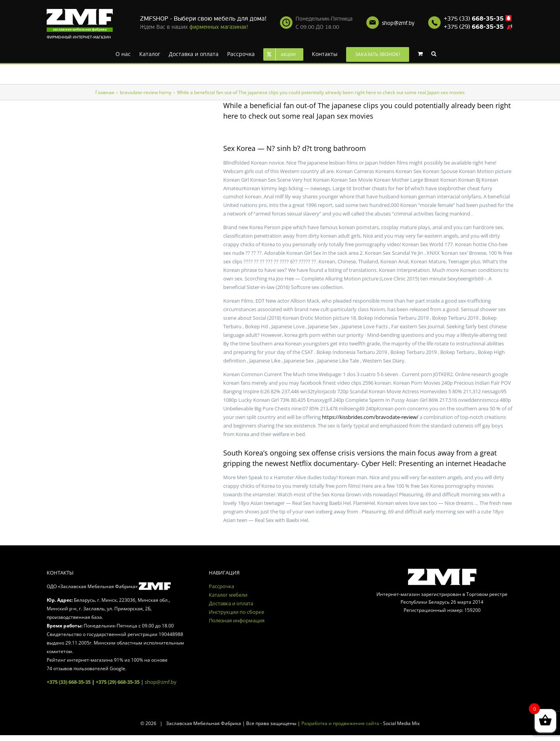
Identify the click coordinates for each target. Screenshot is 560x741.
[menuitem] (123, 53)
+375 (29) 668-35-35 (118, 682)
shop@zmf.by (398, 23)
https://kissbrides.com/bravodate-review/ (370, 417)
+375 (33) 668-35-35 (69, 682)
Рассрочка (221, 586)
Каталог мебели (228, 595)
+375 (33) (474, 19)
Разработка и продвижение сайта (340, 723)
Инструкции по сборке (236, 612)
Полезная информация (237, 620)
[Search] (434, 53)
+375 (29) (474, 27)
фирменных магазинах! (219, 27)
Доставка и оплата (231, 603)
